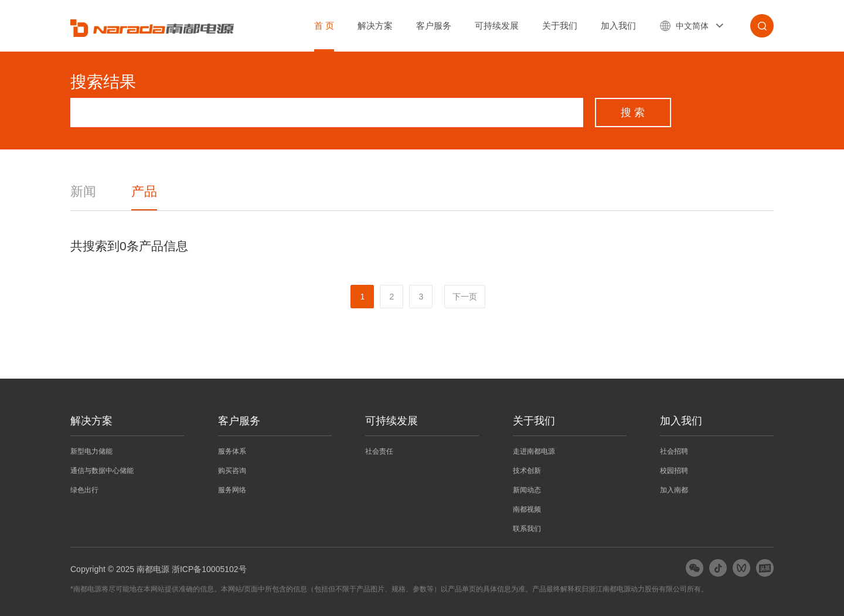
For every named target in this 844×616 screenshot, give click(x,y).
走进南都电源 (534, 451)
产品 (144, 191)
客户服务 (434, 25)
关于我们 (560, 25)
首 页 (324, 25)
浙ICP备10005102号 (209, 569)
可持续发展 (497, 25)
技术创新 (527, 471)
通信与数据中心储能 (102, 471)
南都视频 (527, 509)
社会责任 (379, 451)
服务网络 (232, 490)
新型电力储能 (91, 451)
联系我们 (527, 529)
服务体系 (232, 451)
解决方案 (375, 25)
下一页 (465, 297)
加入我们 (618, 25)
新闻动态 (527, 490)
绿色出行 (84, 490)
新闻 (83, 191)
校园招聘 (674, 471)
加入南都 (674, 490)
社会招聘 (674, 451)
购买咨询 (232, 471)
